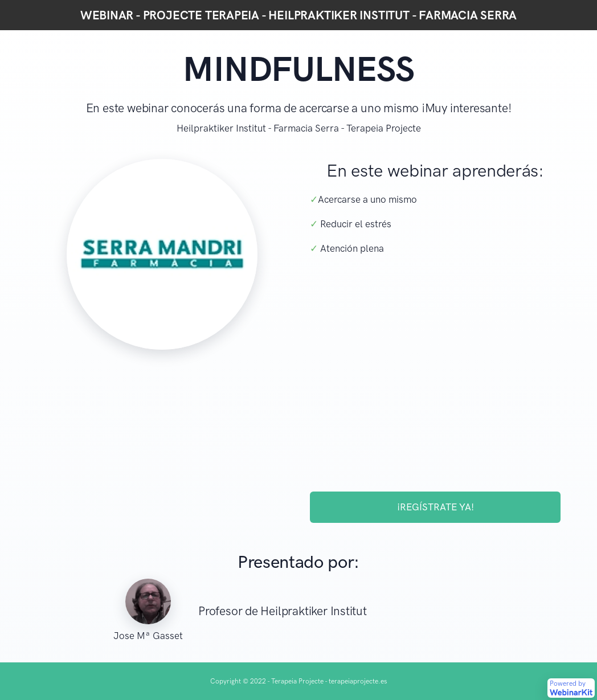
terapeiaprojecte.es (358, 681)
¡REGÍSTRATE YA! (436, 507)
